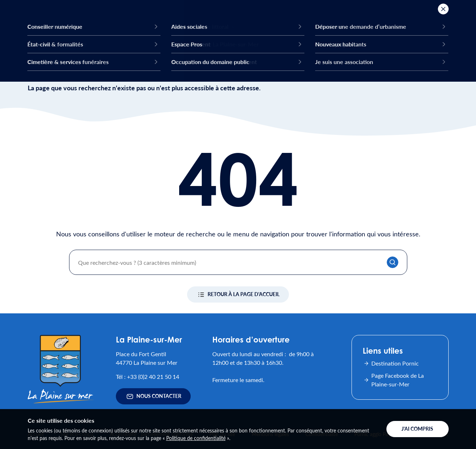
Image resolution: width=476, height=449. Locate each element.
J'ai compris (417, 429)
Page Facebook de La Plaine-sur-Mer (393, 380)
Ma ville (175, 23)
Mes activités (227, 23)
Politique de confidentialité (196, 438)
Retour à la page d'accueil (238, 295)
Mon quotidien (292, 23)
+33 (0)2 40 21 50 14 (153, 377)
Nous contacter (153, 396)
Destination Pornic (391, 363)
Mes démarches (369, 23)
